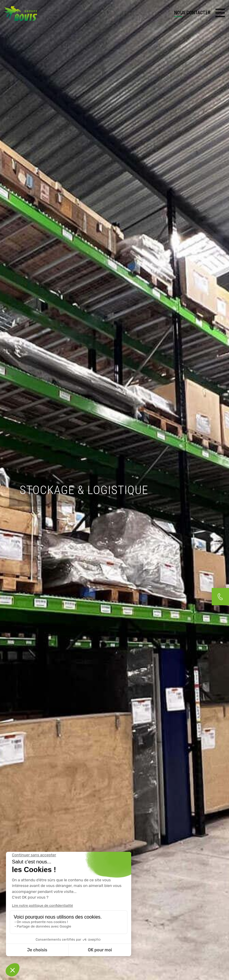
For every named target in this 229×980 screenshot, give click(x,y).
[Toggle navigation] (220, 13)
